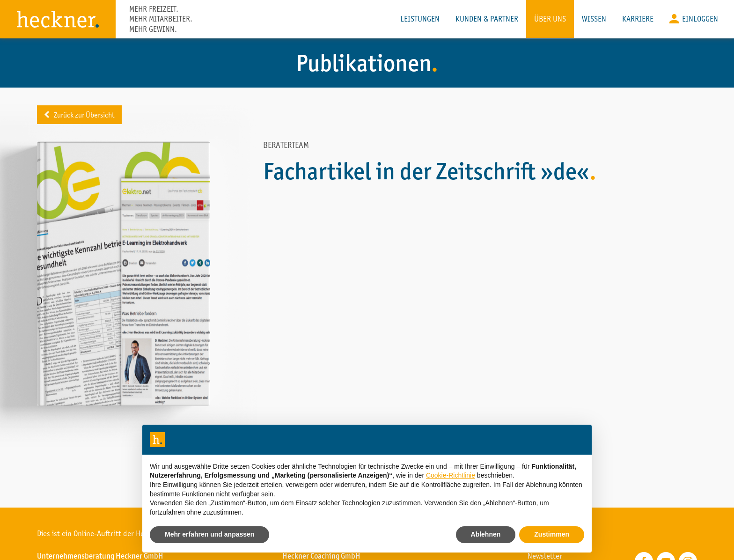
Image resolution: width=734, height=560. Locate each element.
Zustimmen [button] (552, 534)
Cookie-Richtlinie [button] (451, 475)
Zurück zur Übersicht (87, 115)
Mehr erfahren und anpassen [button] (209, 534)
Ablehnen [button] (486, 534)
